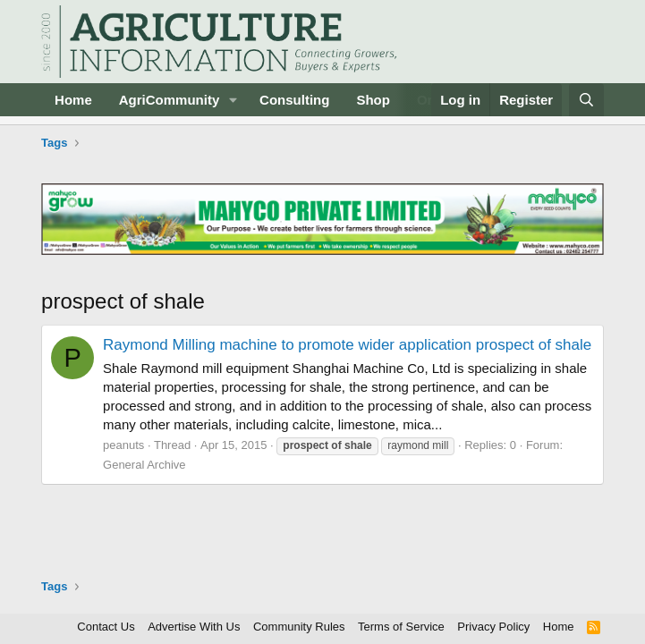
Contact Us (106, 627)
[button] (233, 100)
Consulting (294, 100)
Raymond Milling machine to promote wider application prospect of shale (347, 345)
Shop (373, 100)
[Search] (586, 100)
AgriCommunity (170, 100)
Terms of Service (401, 627)
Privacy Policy (493, 627)
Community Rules (299, 627)
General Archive (144, 465)
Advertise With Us (194, 627)
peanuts (123, 445)
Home (73, 100)
